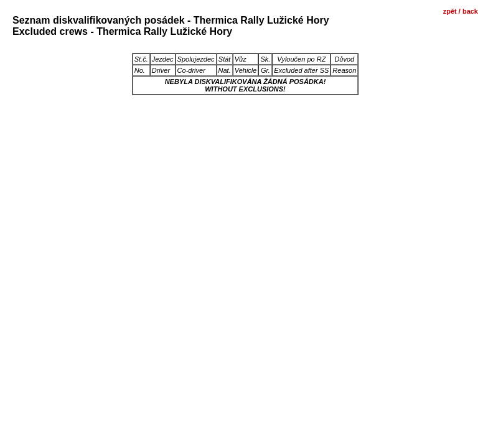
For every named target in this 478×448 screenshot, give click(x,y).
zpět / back (461, 11)
